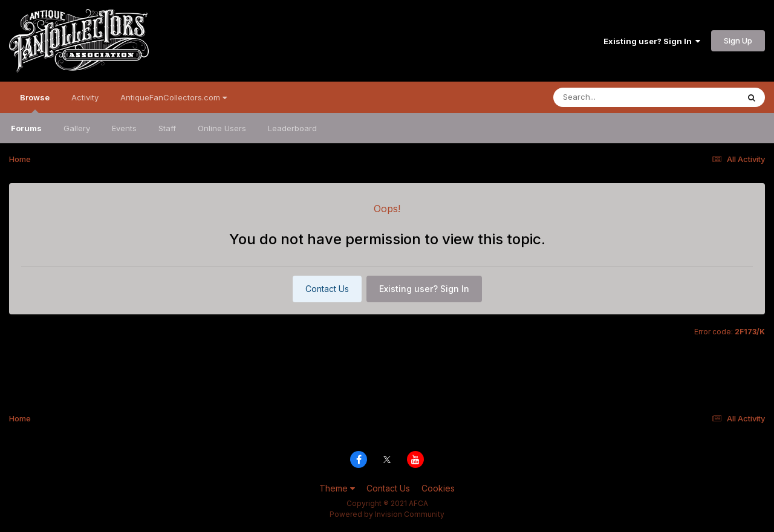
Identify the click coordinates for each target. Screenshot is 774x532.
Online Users (222, 128)
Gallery (77, 128)
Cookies (438, 488)
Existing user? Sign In (652, 41)
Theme (337, 488)
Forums (26, 128)
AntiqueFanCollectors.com (174, 97)
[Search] (613, 97)
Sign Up (738, 41)
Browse (35, 103)
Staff (167, 128)
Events (124, 128)
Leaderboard (292, 128)
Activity (85, 97)
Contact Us (327, 289)
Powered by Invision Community (387, 514)
